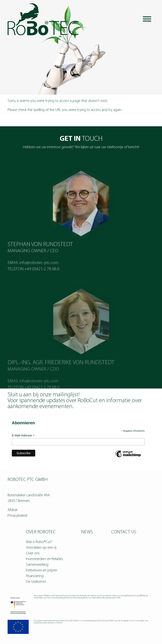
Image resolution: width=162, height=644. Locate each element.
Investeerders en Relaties (45, 559)
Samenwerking (37, 565)
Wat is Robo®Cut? (39, 542)
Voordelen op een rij (41, 548)
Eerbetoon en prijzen (42, 570)
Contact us (124, 532)
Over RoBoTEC (41, 532)
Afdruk (12, 510)
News (87, 532)
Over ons (33, 553)
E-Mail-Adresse (23, 436)
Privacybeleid (17, 516)
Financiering (35, 576)
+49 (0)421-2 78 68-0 (42, 279)
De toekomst (36, 582)
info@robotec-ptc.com (39, 272)
